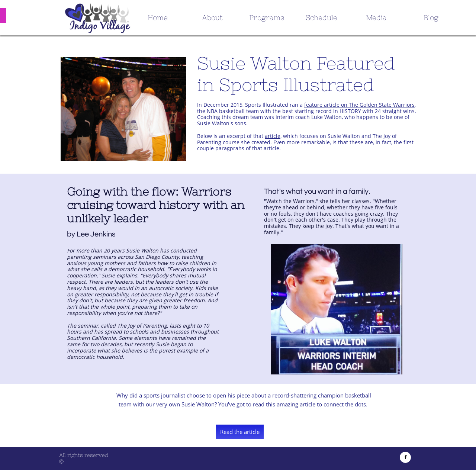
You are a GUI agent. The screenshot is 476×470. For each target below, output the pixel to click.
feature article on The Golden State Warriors (359, 105)
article (273, 136)
